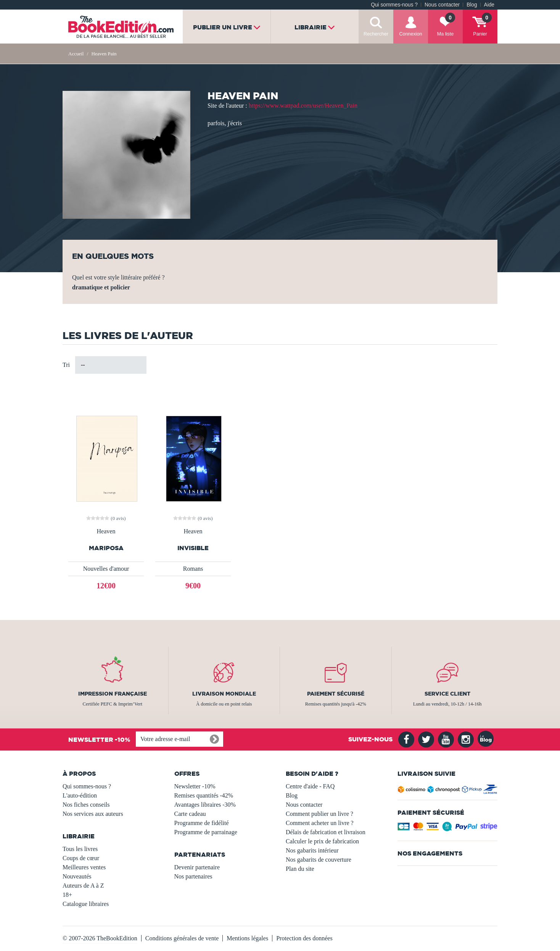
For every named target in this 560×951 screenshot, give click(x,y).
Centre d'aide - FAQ (310, 786)
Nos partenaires (193, 876)
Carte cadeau (190, 814)
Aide (489, 5)
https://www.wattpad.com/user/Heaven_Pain (303, 106)
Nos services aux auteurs (93, 814)
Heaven (106, 531)
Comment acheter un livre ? (320, 823)
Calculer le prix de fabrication (322, 841)
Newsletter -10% (195, 786)
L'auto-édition (80, 795)
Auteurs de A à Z (83, 886)
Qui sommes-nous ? (394, 5)
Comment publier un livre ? (319, 814)
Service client (447, 694)
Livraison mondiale (224, 694)
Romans (193, 569)
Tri (66, 365)
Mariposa (106, 548)
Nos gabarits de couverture (319, 860)
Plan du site (300, 869)
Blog (472, 5)
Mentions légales (247, 938)
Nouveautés (77, 876)
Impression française (113, 694)
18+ (67, 895)
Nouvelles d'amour (106, 569)
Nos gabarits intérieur (312, 850)
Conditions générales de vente (182, 938)
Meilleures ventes (84, 867)
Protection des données (304, 938)
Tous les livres (80, 849)
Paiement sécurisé (336, 694)
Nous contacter (442, 5)
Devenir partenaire (197, 867)
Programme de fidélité (202, 823)
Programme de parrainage (206, 832)
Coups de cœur (81, 858)
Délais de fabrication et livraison (326, 832)
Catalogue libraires (86, 904)
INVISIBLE (193, 548)
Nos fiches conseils (86, 805)
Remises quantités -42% (204, 795)
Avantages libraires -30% (205, 805)
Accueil (76, 54)
